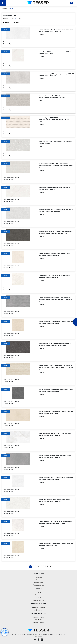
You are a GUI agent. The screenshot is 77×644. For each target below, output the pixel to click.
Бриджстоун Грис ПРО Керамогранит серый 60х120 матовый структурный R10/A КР (56, 211)
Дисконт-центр (38, 617)
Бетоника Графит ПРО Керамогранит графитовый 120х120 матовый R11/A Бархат (56, 390)
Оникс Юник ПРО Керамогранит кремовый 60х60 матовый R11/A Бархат (55, 53)
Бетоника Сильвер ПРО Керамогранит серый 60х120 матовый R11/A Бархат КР (56, 75)
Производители (38, 585)
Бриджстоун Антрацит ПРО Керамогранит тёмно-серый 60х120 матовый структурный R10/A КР (55, 233)
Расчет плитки (39, 600)
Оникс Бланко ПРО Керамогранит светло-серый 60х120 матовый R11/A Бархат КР (55, 434)
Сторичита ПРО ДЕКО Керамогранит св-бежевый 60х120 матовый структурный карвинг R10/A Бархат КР (56, 367)
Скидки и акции (38, 622)
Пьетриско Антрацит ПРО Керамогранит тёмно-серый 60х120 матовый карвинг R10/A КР (55, 344)
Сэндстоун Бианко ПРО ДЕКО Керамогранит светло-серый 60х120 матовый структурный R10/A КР (56, 166)
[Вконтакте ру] (35, 640)
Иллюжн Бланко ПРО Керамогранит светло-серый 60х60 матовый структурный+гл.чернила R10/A (55, 522)
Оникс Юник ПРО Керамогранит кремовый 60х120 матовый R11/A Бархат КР (55, 188)
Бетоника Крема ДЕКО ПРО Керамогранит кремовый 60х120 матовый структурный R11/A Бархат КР (54, 120)
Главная (4, 9)
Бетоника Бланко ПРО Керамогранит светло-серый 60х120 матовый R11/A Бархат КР (56, 31)
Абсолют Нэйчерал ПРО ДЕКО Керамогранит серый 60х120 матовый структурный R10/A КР (56, 97)
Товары (6, 22)
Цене (20, 19)
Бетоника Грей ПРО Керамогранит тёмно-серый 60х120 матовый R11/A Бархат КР (55, 456)
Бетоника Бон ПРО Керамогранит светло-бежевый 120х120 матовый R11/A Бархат (56, 322)
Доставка (38, 595)
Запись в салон (5, 632)
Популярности (10, 19)
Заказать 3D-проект (39, 607)
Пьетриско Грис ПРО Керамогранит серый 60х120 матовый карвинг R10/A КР (55, 143)
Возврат (38, 598)
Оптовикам (38, 620)
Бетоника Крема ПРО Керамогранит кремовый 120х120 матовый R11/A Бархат (54, 255)
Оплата (38, 592)
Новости (39, 577)
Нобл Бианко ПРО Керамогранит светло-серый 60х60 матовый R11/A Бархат (54, 277)
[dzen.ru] (42, 640)
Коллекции (15, 22)
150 (47, 567)
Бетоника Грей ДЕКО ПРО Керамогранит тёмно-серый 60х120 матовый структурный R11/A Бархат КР (55, 300)
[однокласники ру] (38, 640)
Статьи (39, 580)
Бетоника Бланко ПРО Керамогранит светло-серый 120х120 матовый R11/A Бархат (56, 478)
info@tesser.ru (38, 610)
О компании (38, 583)
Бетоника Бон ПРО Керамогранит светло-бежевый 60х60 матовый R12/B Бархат (56, 545)
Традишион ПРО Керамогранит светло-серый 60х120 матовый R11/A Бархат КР (54, 500)
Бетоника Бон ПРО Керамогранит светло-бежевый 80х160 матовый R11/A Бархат (56, 412)
